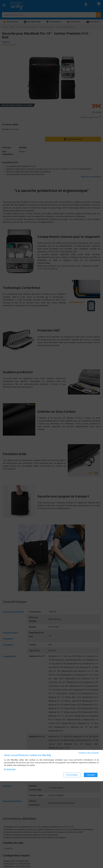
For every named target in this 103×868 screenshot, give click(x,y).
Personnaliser (72, 775)
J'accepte (91, 775)
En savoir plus (10, 769)
